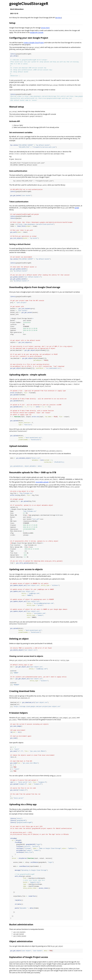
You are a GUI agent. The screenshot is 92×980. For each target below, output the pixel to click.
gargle (77, 208)
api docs (58, 18)
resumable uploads (42, 484)
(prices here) (45, 28)
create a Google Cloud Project (34, 43)
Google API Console (37, 32)
